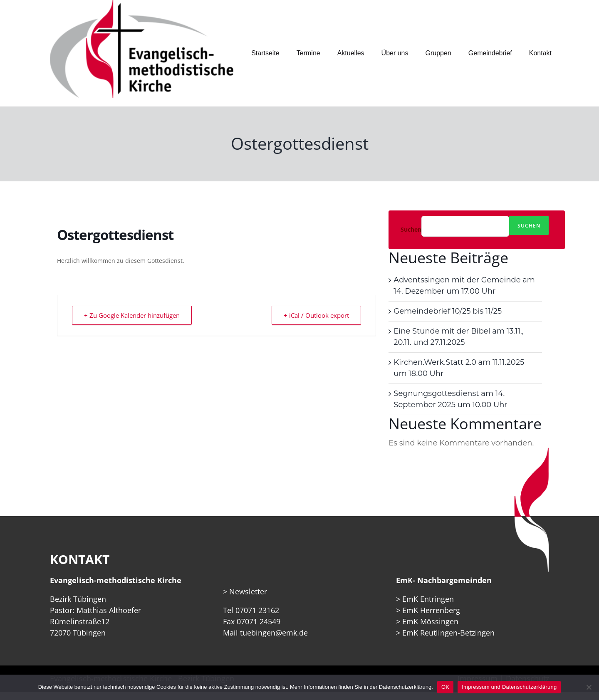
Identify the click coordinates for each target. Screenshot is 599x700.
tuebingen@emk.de (274, 633)
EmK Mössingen (430, 621)
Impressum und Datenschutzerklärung (509, 687)
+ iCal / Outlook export (316, 315)
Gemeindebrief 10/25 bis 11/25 (448, 311)
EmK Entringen (428, 599)
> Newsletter (245, 591)
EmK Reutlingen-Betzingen (448, 633)
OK (445, 687)
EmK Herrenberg (431, 610)
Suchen (411, 230)
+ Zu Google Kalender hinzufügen (132, 315)
